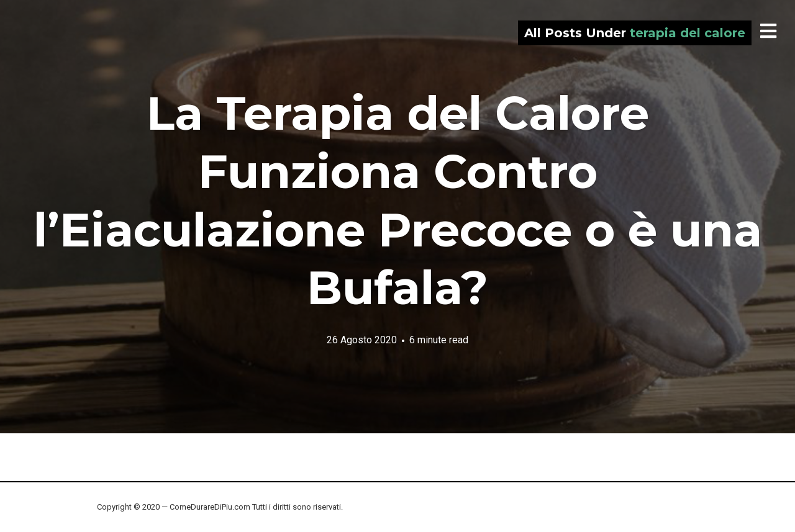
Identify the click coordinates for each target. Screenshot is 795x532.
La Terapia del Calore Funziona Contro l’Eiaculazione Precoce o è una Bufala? (398, 200)
